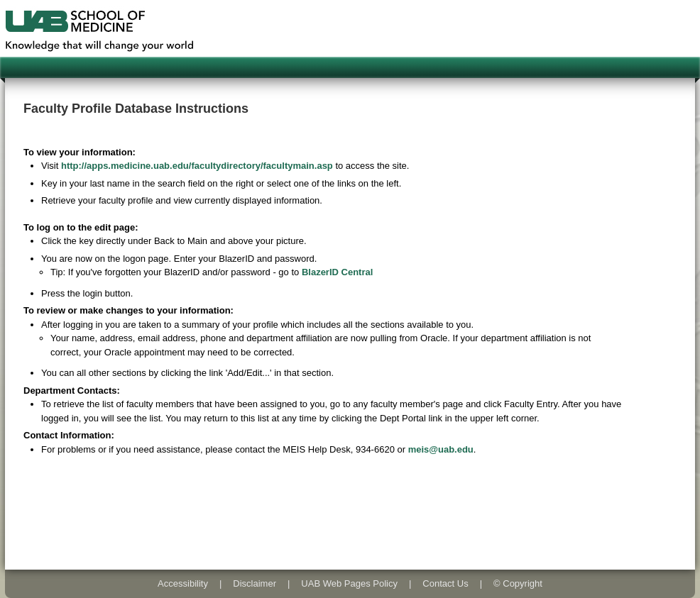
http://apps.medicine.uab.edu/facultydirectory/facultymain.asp (197, 166)
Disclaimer (255, 583)
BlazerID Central (337, 272)
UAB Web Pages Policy (349, 583)
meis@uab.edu (441, 449)
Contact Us (445, 583)
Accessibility (183, 583)
